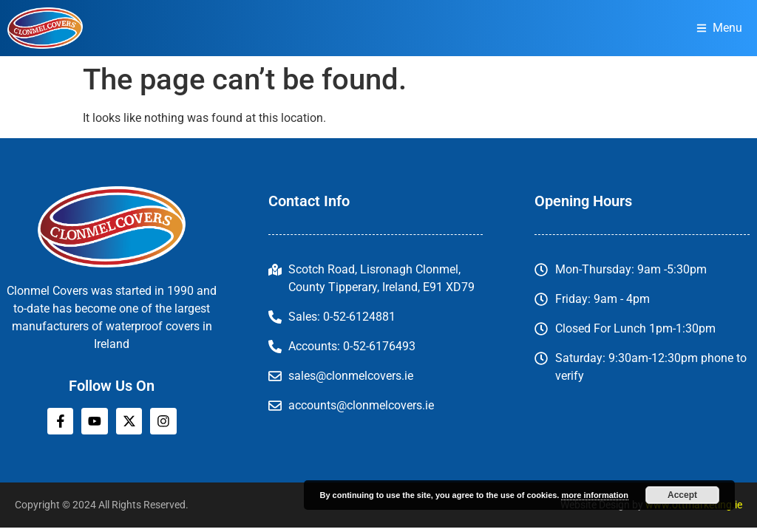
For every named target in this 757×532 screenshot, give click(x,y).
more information (594, 495)
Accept (682, 495)
